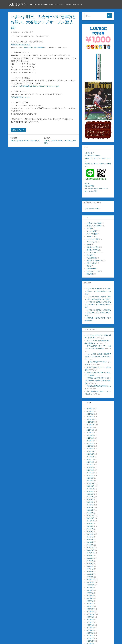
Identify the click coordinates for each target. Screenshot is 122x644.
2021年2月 (90, 574)
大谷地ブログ (18, 4)
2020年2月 (90, 604)
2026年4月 (90, 409)
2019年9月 (90, 617)
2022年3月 (90, 539)
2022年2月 (90, 542)
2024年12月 (91, 451)
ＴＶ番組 (90, 228)
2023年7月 (90, 497)
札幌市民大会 (91, 268)
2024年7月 (90, 465)
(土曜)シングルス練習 (94, 223)
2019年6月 (90, 625)
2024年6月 (90, 467)
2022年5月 (90, 534)
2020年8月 (90, 590)
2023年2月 (90, 510)
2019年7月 (90, 622)
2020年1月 (90, 606)
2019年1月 (90, 638)
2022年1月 (90, 545)
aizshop (87, 183)
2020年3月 (90, 601)
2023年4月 (90, 505)
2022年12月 (90, 515)
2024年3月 (90, 475)
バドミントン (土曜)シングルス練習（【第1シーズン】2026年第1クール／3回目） (98, 305)
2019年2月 (90, 636)
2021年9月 (90, 555)
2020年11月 (91, 582)
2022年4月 (90, 537)
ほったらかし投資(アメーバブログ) (96, 188)
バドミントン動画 (93, 239)
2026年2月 (90, 414)
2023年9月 (90, 491)
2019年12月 (91, 609)
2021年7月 (90, 561)
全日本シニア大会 (93, 247)
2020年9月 (90, 588)
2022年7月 (90, 529)
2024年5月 (90, 470)
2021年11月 (90, 550)
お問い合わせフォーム (92, 208)
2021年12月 (90, 547)
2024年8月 (90, 462)
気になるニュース (93, 271)
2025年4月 (90, 441)
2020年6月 (90, 596)
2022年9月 (90, 523)
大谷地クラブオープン (18, 130)
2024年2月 (90, 478)
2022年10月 (91, 521)
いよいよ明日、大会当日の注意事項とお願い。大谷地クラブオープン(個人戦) (98, 357)
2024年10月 (91, 457)
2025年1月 (90, 449)
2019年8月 (90, 620)
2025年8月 (90, 430)
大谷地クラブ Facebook (92, 156)
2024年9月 (90, 459)
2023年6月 (90, 499)
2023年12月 (90, 483)
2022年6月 (90, 531)
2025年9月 (90, 427)
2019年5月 (90, 628)
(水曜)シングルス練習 (94, 226)
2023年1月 (90, 513)
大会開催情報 (91, 258)
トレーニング (91, 236)
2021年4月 (90, 569)
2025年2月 (90, 446)
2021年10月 (91, 553)
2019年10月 (91, 614)
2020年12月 (91, 580)
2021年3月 (90, 572)
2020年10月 (91, 585)
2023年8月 (90, 494)
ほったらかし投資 (91, 191)
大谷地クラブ (28, 32)
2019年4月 (90, 630)
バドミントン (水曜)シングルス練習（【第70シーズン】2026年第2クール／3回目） (98, 313)
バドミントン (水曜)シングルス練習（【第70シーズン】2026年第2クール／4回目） (98, 291)
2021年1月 (90, 577)
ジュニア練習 (91, 231)
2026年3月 (90, 411)
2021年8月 (90, 558)
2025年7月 (90, 433)
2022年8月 (90, 526)
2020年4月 (90, 598)
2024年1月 (90, 481)
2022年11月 (90, 518)
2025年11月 (91, 422)
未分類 (89, 266)
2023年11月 (90, 486)
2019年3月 (90, 633)
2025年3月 (90, 443)
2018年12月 (91, 641)
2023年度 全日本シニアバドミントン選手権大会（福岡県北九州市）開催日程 (98, 381)
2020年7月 (90, 593)
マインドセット (92, 242)
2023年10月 (91, 489)
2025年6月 (90, 435)
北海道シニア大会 (93, 250)
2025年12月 (91, 419)
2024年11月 (91, 454)
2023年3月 (90, 507)
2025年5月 (90, 438)
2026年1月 (90, 417)
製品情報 (90, 274)
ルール (89, 244)
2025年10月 (91, 425)
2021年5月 (90, 566)
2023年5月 (90, 502)
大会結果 (90, 255)
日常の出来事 (91, 263)
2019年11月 (91, 612)
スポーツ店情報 (92, 234)
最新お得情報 (89, 186)
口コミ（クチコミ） (94, 252)
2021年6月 (90, 563)
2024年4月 (90, 473)
